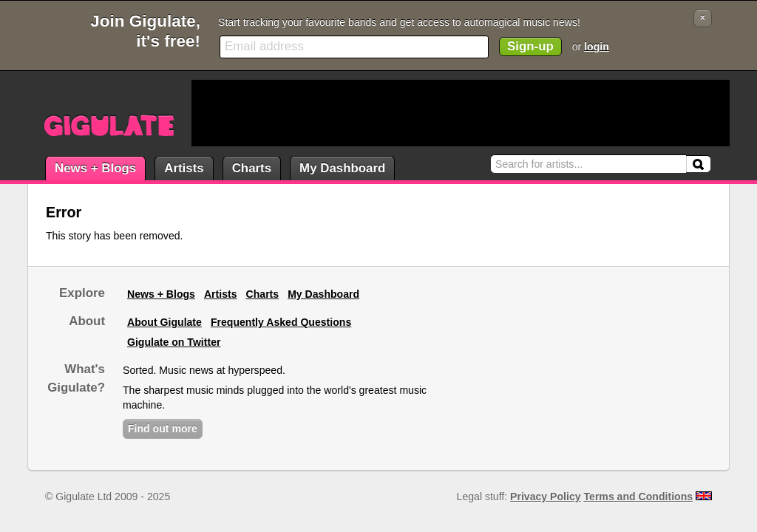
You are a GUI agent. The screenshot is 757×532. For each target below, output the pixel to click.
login (597, 47)
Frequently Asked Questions (281, 322)
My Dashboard (342, 168)
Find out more (163, 429)
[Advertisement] (461, 113)
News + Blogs (95, 168)
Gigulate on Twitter (174, 342)
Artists (184, 168)
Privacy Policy (545, 497)
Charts (252, 168)
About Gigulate (164, 322)
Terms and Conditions (639, 497)
